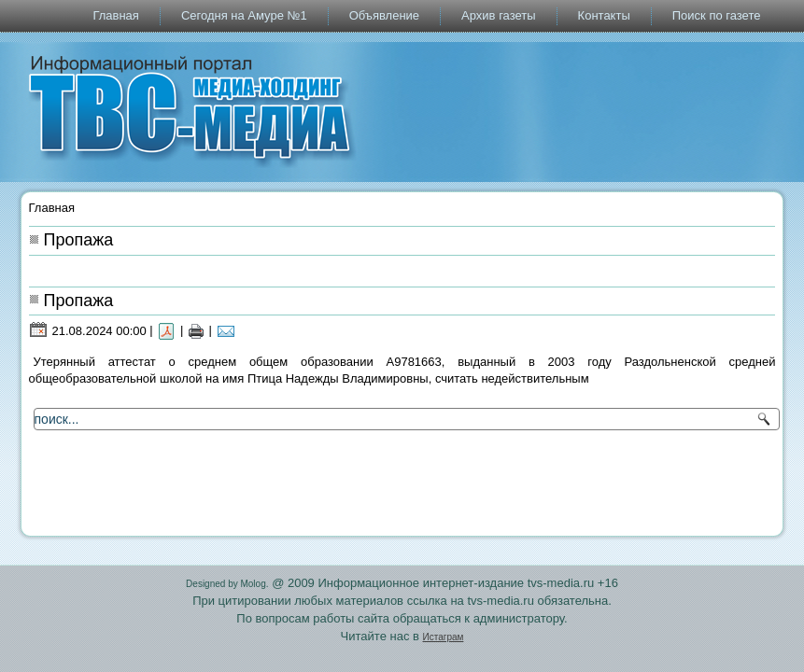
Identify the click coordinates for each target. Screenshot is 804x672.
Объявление (384, 15)
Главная (115, 15)
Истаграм (444, 637)
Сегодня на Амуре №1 (244, 15)
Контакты (604, 15)
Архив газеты (499, 15)
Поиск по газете (717, 15)
